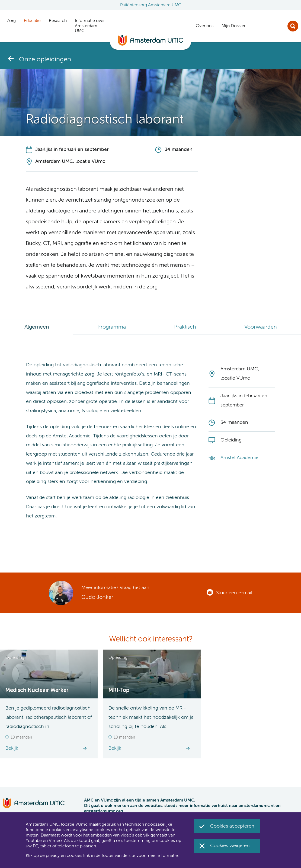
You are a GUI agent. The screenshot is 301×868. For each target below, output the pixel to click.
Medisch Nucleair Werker (37, 691)
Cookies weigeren (230, 846)
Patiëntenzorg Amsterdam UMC (151, 5)
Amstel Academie (239, 458)
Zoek (293, 26)
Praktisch (185, 327)
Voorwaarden (261, 327)
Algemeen (37, 327)
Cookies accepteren (232, 826)
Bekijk (12, 748)
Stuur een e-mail (234, 593)
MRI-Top (119, 691)
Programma (112, 327)
